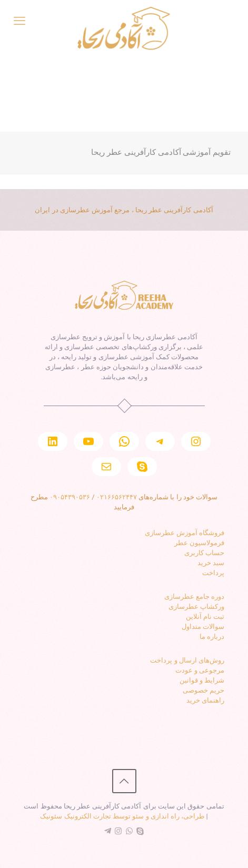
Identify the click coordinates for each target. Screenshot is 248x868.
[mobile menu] (19, 21)
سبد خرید (211, 563)
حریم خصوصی (204, 690)
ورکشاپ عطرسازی (196, 606)
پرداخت (213, 573)
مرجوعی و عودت (200, 670)
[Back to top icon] (124, 781)
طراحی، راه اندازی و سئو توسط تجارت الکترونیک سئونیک (122, 816)
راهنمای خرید (205, 700)
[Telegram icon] (108, 831)
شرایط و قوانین (202, 680)
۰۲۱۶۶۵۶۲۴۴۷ (117, 497)
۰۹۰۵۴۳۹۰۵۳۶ (70, 497)
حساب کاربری (204, 553)
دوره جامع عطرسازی (194, 596)
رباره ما (210, 637)
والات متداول (200, 627)
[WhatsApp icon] (129, 831)
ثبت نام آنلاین (205, 617)
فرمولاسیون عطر (199, 543)
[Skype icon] (140, 831)
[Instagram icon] (118, 831)
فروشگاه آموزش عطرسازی (185, 533)
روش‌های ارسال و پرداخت (187, 660)
